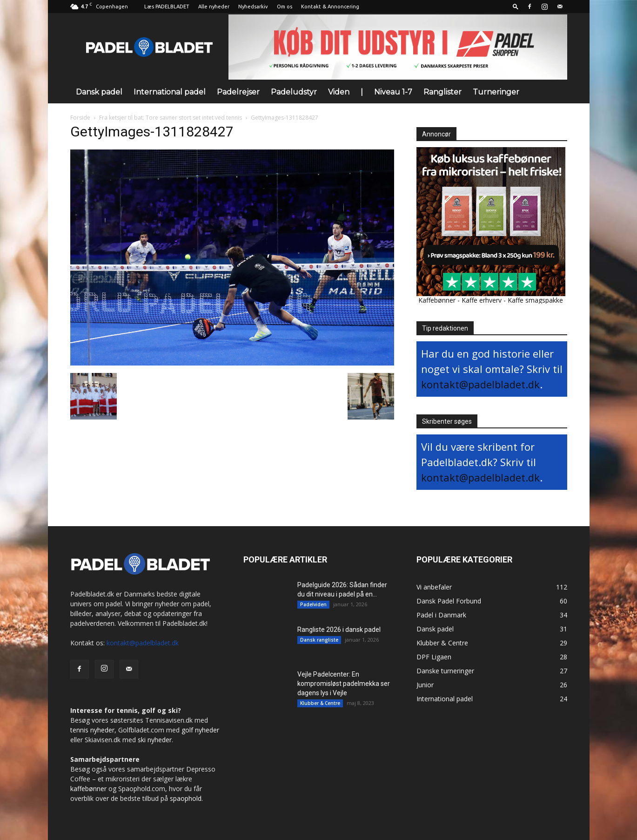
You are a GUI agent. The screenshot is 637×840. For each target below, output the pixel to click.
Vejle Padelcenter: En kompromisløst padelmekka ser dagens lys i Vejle (344, 684)
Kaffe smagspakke (535, 300)
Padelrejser (238, 92)
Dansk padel (99, 92)
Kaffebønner (437, 300)
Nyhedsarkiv (253, 7)
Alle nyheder (214, 7)
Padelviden (313, 604)
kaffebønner (88, 789)
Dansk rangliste (319, 640)
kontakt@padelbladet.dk (480, 384)
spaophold (186, 798)
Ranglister (443, 92)
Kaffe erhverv (482, 300)
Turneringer (496, 92)
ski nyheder (155, 740)
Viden (339, 92)
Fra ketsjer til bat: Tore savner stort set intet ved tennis (171, 118)
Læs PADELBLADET (167, 7)
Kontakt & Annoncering (330, 7)
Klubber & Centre (320, 703)
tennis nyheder (92, 730)
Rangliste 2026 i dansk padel (339, 630)
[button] (516, 6)
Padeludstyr (294, 92)
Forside (80, 118)
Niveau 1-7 (393, 92)
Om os (285, 7)
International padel (170, 92)
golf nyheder (200, 730)
